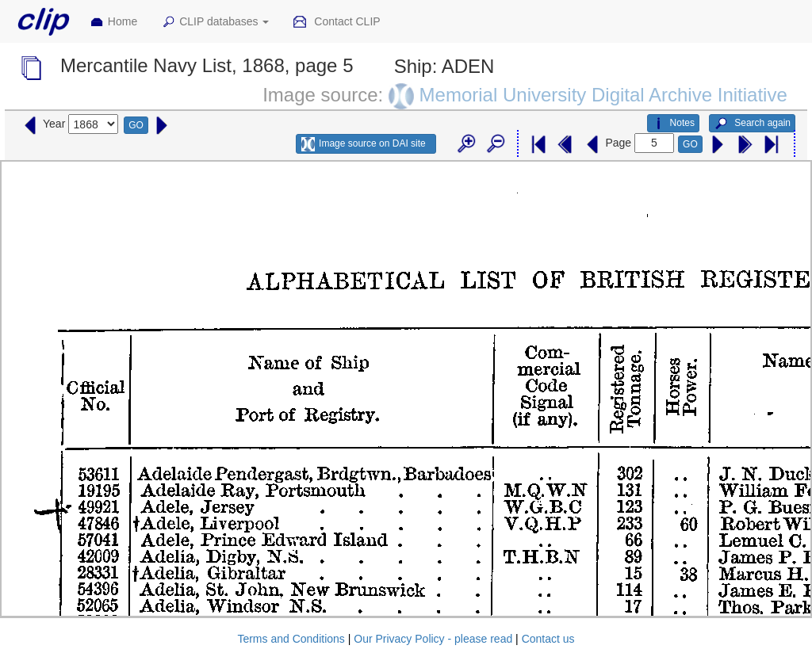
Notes (673, 124)
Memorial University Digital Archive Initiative (603, 94)
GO (136, 125)
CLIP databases (215, 22)
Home (113, 22)
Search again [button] (752, 124)
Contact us (548, 639)
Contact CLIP (336, 22)
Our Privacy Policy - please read (433, 639)
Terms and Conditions (291, 639)
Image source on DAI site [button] (364, 144)
